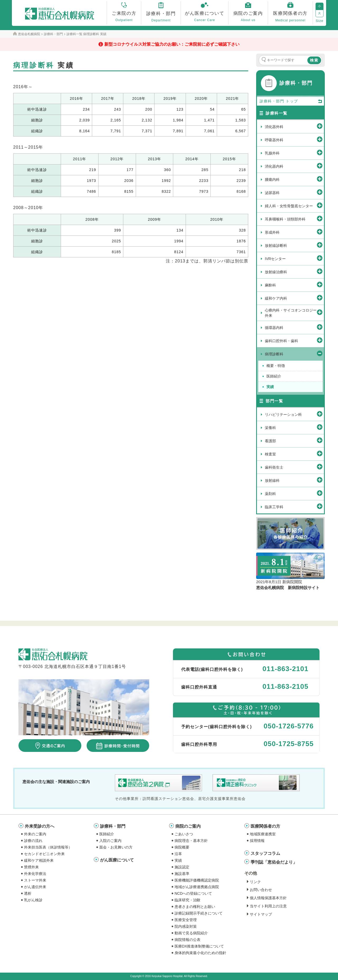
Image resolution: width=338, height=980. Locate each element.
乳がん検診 (33, 900)
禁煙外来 (31, 867)
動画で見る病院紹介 (191, 933)
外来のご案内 (35, 834)
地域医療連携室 (263, 834)
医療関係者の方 (265, 826)
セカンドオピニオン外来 (44, 854)
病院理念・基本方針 (191, 841)
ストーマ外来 (35, 880)
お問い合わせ (261, 890)
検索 (314, 60)
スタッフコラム (265, 853)
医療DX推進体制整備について (199, 946)
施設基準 (182, 874)
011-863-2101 (285, 669)
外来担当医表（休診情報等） (48, 847)
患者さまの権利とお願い (195, 907)
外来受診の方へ (40, 826)
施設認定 (182, 867)
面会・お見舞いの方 (116, 847)
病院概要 (182, 847)
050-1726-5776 (288, 726)
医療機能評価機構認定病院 (197, 880)
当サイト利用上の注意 (268, 906)
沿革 (178, 854)
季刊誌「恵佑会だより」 (274, 862)
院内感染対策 (186, 926)
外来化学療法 (35, 874)
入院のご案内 (110, 841)
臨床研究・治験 (187, 900)
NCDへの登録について (193, 893)
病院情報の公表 (187, 940)
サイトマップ (261, 914)
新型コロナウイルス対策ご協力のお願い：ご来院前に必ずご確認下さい (172, 44)
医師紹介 (107, 834)
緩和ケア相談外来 (39, 860)
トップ (304, 101)
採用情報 (257, 841)
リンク (255, 882)
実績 (178, 860)
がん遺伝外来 (35, 887)
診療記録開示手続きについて (199, 913)
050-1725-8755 (288, 744)
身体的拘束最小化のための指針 (200, 953)
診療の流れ (33, 841)
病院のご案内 (188, 826)
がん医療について (117, 860)
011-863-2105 (285, 686)
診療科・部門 (113, 826)
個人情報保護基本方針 (268, 898)
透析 (28, 893)
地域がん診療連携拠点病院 (197, 887)
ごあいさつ (184, 834)
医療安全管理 (186, 920)
